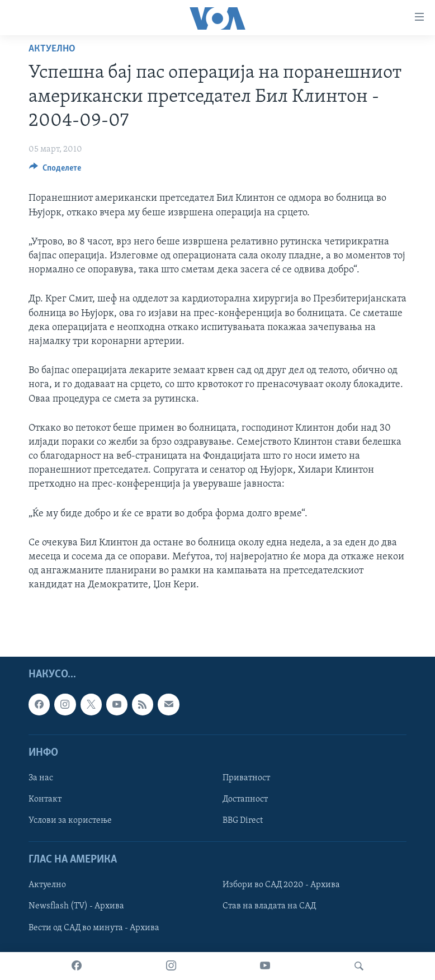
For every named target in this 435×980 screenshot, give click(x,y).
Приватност (246, 778)
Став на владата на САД (269, 906)
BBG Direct (243, 821)
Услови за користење (70, 821)
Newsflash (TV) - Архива (76, 906)
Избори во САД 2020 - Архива (281, 885)
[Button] (55, 171)
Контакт (45, 799)
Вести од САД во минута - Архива (94, 927)
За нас (41, 778)
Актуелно (52, 49)
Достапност (245, 799)
